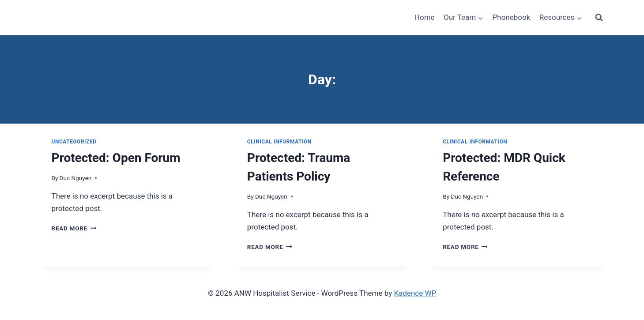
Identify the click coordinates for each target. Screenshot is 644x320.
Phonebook (512, 17)
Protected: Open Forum (116, 158)
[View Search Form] (599, 18)
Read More (74, 228)
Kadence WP (415, 293)
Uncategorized (74, 142)
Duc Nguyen (76, 178)
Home (425, 17)
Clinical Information (279, 142)
